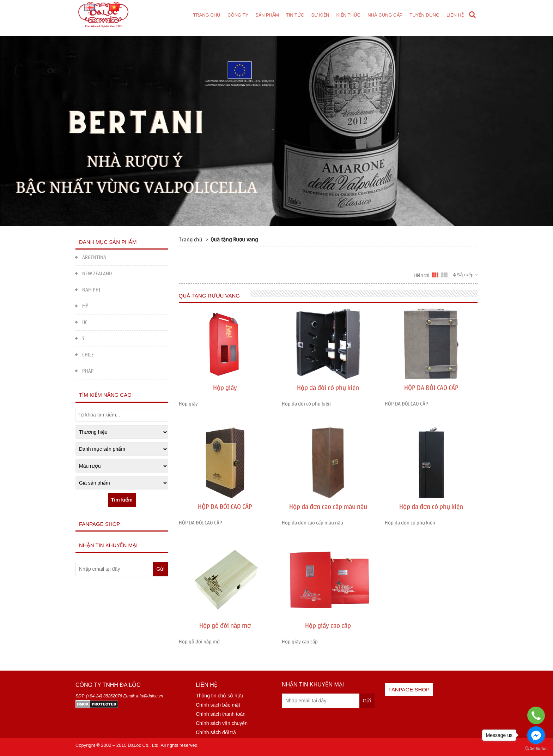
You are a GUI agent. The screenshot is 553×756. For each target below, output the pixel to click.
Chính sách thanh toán (221, 714)
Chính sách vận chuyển (222, 723)
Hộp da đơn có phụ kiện (431, 507)
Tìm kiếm (122, 500)
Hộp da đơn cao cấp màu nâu (328, 507)
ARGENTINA (91, 257)
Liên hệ (455, 15)
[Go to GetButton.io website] (536, 749)
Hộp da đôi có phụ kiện (328, 388)
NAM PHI (88, 289)
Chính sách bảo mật (218, 705)
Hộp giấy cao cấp (328, 626)
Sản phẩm (267, 15)
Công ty (238, 15)
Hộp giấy (225, 388)
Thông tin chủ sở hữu (219, 696)
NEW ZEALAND (94, 273)
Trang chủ (207, 15)
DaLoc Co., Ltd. (144, 745)
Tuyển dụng (424, 15)
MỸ (82, 305)
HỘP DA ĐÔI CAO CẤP (431, 388)
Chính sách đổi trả (216, 732)
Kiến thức (348, 15)
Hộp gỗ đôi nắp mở (225, 626)
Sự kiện (320, 15)
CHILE (85, 354)
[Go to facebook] (536, 735)
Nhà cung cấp (385, 15)
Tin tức (295, 15)
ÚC (81, 322)
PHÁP (85, 370)
